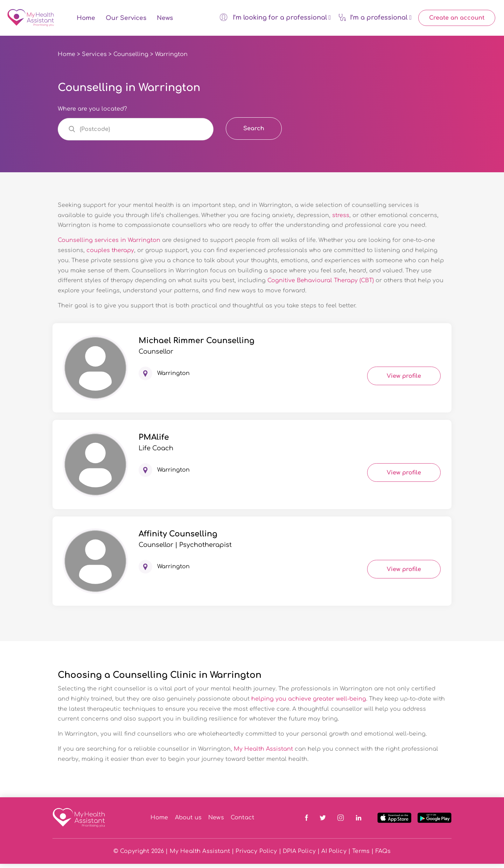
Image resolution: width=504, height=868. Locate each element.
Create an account (457, 20)
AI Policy (334, 855)
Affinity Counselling (178, 538)
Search (254, 132)
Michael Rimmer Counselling (197, 345)
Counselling (131, 58)
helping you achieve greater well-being (309, 703)
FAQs (383, 855)
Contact (242, 822)
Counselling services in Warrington (109, 244)
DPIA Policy (299, 855)
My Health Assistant (263, 753)
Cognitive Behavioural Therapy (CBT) (321, 285)
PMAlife (154, 441)
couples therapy (110, 255)
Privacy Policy (256, 855)
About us (188, 822)
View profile (404, 380)
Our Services (126, 20)
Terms (361, 855)
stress (341, 219)
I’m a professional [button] (375, 19)
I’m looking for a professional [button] (275, 19)
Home (86, 20)
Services (94, 58)
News (165, 20)
